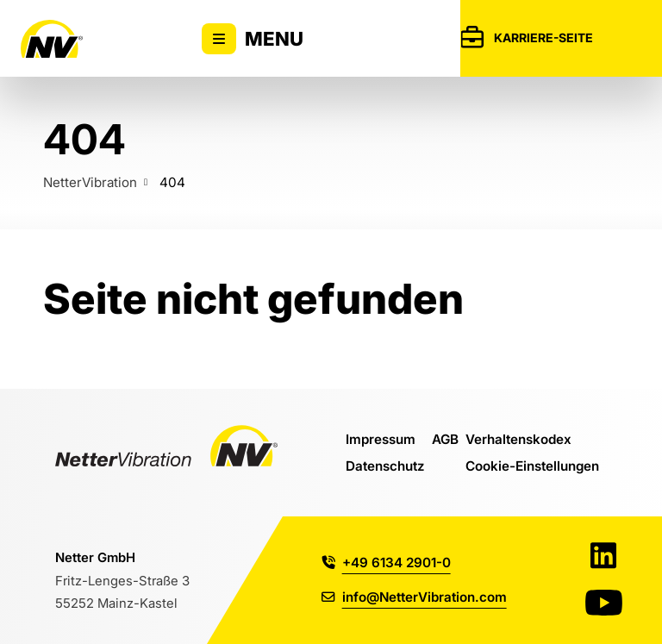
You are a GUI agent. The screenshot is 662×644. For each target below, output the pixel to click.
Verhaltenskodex (518, 439)
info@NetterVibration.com (414, 597)
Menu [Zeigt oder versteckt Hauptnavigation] (253, 39)
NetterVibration (90, 182)
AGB (445, 439)
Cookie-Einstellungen (532, 466)
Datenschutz (385, 466)
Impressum (381, 439)
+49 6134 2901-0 (386, 562)
